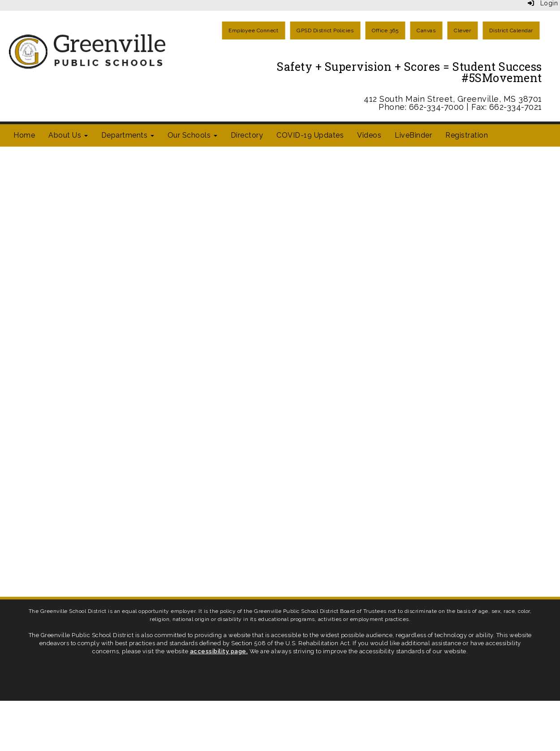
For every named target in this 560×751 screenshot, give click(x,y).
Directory (247, 135)
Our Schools (192, 135)
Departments (128, 135)
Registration (467, 135)
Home (24, 135)
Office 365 (385, 30)
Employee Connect (253, 30)
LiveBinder (413, 135)
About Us (68, 135)
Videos (369, 135)
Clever (462, 30)
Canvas (426, 30)
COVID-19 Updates (310, 135)
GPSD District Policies (325, 30)
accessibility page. (219, 651)
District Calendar (511, 30)
